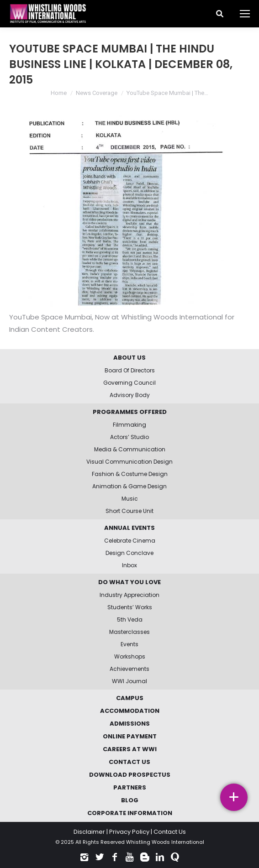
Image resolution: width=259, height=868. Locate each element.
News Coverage (97, 93)
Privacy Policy (129, 832)
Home (59, 93)
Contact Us (170, 832)
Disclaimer (89, 832)
